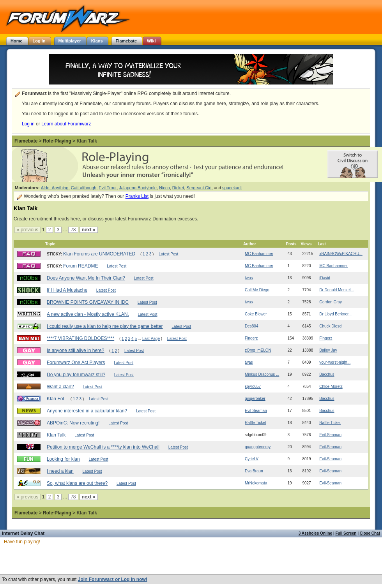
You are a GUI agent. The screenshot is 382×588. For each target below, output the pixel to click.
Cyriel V (252, 459)
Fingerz (251, 338)
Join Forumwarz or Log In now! (113, 579)
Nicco (164, 188)
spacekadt (232, 188)
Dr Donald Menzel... (336, 290)
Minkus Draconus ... (262, 374)
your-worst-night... (335, 362)
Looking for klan (63, 459)
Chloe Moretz (331, 386)
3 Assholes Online (315, 533)
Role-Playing (57, 141)
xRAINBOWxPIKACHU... (341, 254)
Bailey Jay (328, 350)
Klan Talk (56, 435)
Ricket (178, 188)
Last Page (151, 339)
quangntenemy (258, 447)
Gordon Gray (331, 302)
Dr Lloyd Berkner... (335, 314)
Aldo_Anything (55, 188)
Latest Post (168, 254)
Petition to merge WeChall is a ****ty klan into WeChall (103, 447)
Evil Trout (108, 188)
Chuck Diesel (331, 326)
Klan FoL (56, 399)
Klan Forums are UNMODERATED (99, 254)
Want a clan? (60, 387)
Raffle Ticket (256, 423)
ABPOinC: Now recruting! (73, 423)
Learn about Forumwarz (66, 124)
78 (73, 230)
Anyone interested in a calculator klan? (87, 411)
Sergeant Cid (199, 188)
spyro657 (253, 386)
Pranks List (137, 196)
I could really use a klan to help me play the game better (105, 326)
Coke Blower (256, 314)
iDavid (325, 278)
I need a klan (60, 471)
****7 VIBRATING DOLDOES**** (80, 338)
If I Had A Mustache (67, 290)
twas (249, 278)
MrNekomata (256, 483)
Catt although (84, 188)
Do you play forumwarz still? (76, 375)
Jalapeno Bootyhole (138, 188)
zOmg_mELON (258, 350)
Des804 (251, 326)
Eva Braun (254, 471)
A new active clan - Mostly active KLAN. (88, 314)
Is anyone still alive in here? (75, 350)
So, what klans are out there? (77, 483)
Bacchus (327, 374)
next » (89, 230)
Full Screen (346, 533)
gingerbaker (255, 399)
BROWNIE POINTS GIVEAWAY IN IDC (88, 302)
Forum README (80, 266)
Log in (28, 124)
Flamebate (26, 141)
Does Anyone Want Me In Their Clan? (86, 278)
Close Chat (370, 533)
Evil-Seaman (256, 411)
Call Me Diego (257, 290)
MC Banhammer (259, 254)
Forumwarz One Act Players (76, 363)
